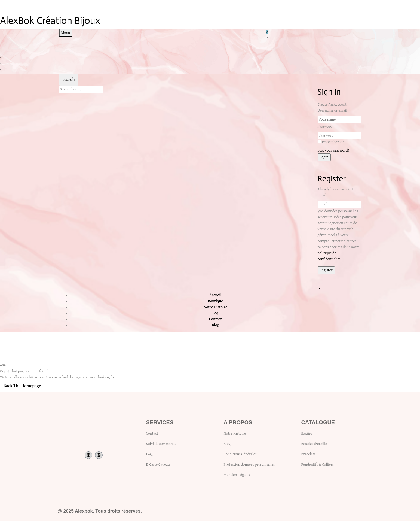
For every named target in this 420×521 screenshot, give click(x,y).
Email (322, 195)
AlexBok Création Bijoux (50, 21)
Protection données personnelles (249, 465)
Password (325, 126)
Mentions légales (237, 475)
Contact (152, 434)
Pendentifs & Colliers (318, 465)
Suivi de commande (161, 444)
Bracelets (309, 454)
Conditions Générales (240, 454)
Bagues (307, 434)
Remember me (333, 142)
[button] (313, 34)
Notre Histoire (235, 434)
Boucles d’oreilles (315, 444)
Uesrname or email (332, 111)
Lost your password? (333, 150)
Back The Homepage (22, 386)
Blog (227, 444)
